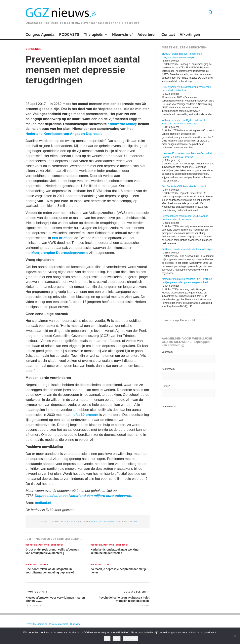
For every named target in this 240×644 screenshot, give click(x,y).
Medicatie (44, 545)
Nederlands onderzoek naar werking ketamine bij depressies (114, 551)
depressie (97, 521)
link (135, 521)
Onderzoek (57, 545)
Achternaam (168, 369)
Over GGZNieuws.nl (36, 624)
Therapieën (94, 35)
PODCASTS (69, 35)
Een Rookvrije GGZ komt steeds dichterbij (184, 186)
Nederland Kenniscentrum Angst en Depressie (64, 134)
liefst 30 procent (84, 415)
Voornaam (167, 352)
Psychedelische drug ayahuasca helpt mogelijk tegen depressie (124, 599)
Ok (107, 638)
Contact (168, 35)
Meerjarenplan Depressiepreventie (60, 253)
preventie (109, 521)
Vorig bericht (38, 592)
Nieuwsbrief (122, 35)
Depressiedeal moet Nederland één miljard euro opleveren (83, 496)
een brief (59, 238)
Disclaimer (76, 624)
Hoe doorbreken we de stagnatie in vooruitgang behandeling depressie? (50, 571)
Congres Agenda (40, 35)
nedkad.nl (43, 503)
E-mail (166, 386)
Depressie (34, 49)
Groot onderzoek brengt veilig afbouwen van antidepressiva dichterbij (52, 551)
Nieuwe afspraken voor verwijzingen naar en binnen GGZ (55, 599)
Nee (117, 638)
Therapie (44, 565)
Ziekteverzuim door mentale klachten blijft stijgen (188, 249)
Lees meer (130, 638)
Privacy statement (59, 624)
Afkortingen (190, 35)
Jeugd (107, 565)
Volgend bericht (136, 592)
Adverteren (147, 35)
